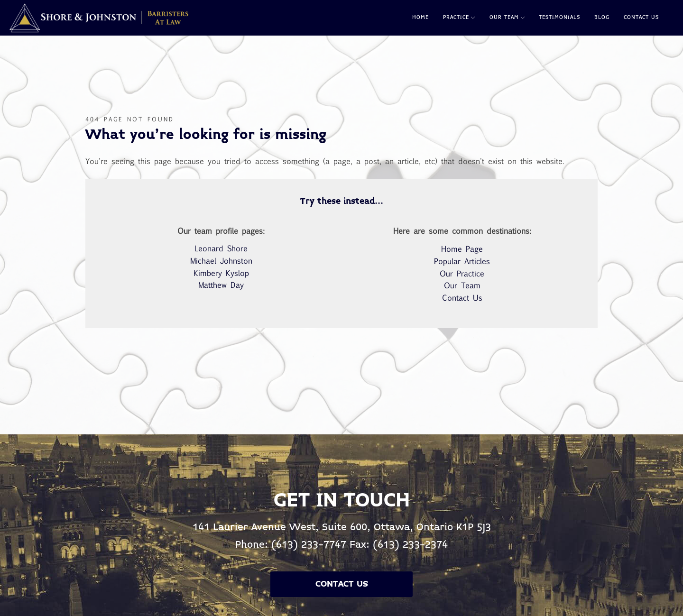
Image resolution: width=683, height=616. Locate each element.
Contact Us (641, 18)
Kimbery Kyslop (221, 273)
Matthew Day (221, 285)
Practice (459, 18)
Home (420, 18)
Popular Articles (462, 261)
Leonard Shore (221, 248)
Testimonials (559, 18)
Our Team (507, 18)
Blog (602, 18)
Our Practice (462, 273)
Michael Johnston (221, 261)
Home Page (462, 249)
